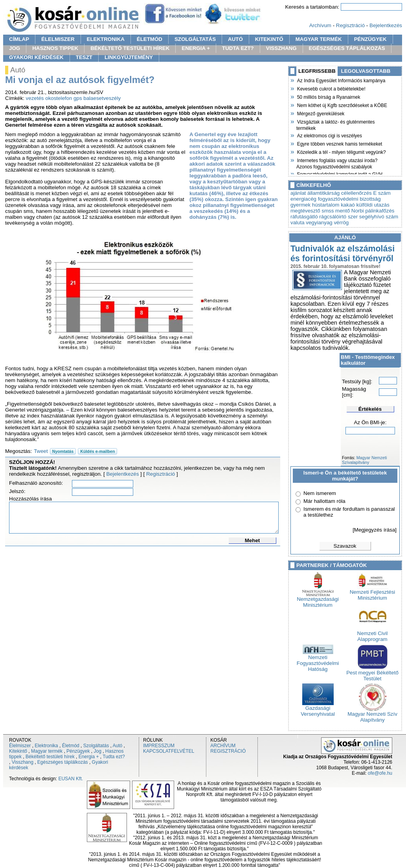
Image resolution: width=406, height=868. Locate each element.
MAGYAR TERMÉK (319, 39)
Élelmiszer (20, 746)
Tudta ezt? (114, 757)
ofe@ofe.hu (380, 773)
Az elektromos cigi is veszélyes (329, 135)
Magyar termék (47, 751)
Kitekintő (18, 751)
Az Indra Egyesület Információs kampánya (341, 80)
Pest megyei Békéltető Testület (372, 673)
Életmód (71, 746)
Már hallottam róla (324, 501)
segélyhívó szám (379, 217)
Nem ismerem (320, 493)
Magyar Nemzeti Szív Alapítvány (372, 715)
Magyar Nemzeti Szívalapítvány (364, 460)
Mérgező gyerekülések (320, 113)
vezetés (35, 98)
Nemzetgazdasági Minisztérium (318, 600)
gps (78, 98)
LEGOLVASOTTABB (366, 71)
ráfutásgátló (304, 217)
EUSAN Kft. (71, 779)
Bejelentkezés (386, 25)
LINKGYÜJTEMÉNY (129, 57)
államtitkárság (323, 193)
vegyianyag (319, 223)
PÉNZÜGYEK (370, 39)
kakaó (348, 205)
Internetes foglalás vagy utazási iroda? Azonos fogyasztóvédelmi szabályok (337, 163)
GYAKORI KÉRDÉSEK (36, 57)
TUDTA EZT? (238, 48)
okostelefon (59, 98)
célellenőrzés (356, 193)
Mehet (253, 540)
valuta (298, 223)
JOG (15, 48)
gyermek (300, 205)
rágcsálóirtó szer (338, 217)
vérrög (341, 223)
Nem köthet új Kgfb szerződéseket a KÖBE (342, 105)
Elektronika (46, 746)
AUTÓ (235, 39)
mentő (343, 211)
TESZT (84, 57)
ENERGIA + (196, 48)
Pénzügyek (78, 751)
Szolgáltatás (96, 746)
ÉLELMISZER (58, 39)
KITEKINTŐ (269, 39)
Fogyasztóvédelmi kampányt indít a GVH (339, 174)
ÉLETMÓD (150, 39)
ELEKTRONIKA (106, 39)
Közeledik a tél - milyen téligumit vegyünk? (341, 151)
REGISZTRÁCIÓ (228, 751)
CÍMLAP (19, 39)
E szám (382, 193)
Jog (97, 751)
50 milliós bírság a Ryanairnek (328, 96)
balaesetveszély (102, 98)
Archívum (320, 25)
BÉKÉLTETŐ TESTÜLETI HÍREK (130, 48)
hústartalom (326, 205)
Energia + (89, 757)
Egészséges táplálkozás (63, 762)
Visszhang (23, 762)
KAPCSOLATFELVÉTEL (169, 751)
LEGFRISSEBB (317, 71)
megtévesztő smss (312, 211)
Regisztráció (350, 25)
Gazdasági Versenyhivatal (318, 709)
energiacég (303, 199)
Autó (118, 746)
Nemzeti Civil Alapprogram (373, 634)
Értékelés (370, 409)
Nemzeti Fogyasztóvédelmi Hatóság (318, 661)
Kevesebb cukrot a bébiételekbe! (331, 88)
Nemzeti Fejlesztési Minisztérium (373, 593)
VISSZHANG (281, 48)
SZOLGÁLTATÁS (195, 39)
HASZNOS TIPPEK (55, 48)
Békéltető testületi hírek (50, 757)
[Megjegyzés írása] (375, 530)
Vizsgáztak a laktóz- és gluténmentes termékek (336, 124)
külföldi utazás (373, 205)
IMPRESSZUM (159, 746)
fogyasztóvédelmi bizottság (349, 199)
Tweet (41, 451)
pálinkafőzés (380, 211)
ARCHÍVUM (223, 746)
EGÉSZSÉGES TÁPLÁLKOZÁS (347, 48)
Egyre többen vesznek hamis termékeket (339, 143)
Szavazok (345, 546)
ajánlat (298, 193)
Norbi (358, 211)
